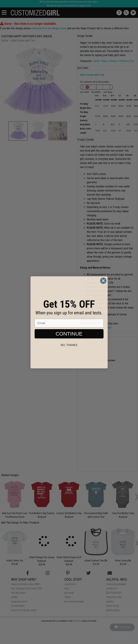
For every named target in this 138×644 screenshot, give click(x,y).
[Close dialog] (103, 288)
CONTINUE (69, 341)
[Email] (69, 330)
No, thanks (69, 352)
